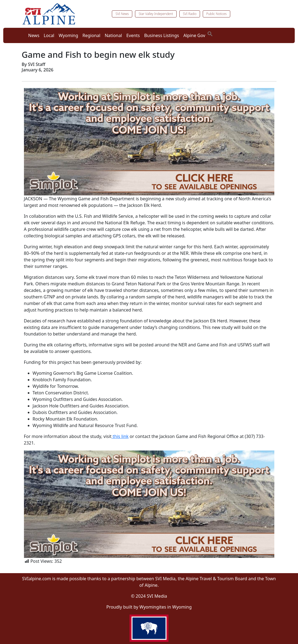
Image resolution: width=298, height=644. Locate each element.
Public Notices (216, 14)
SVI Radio (190, 14)
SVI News (122, 14)
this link (120, 436)
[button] (210, 33)
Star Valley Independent (156, 14)
